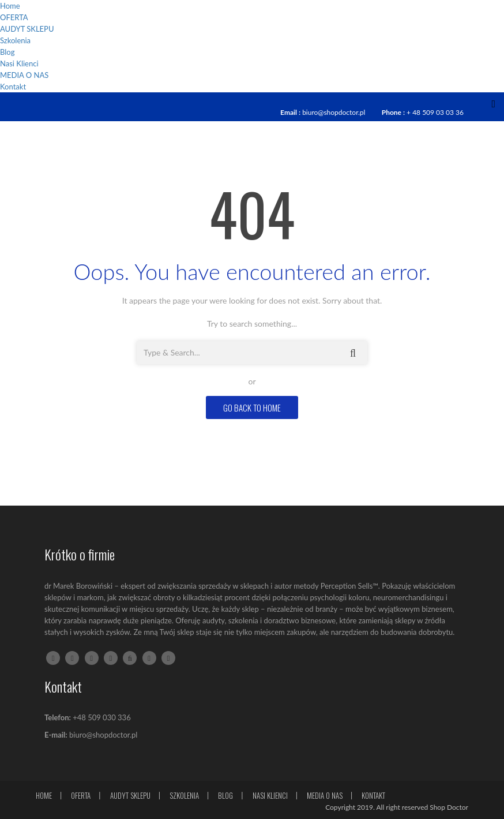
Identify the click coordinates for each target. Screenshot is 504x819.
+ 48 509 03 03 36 (435, 112)
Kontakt (13, 87)
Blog (7, 52)
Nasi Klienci (19, 63)
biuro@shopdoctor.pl (334, 112)
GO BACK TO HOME (252, 407)
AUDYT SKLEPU (27, 29)
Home (10, 6)
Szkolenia (15, 40)
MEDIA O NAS (24, 75)
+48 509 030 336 (101, 717)
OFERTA (14, 17)
